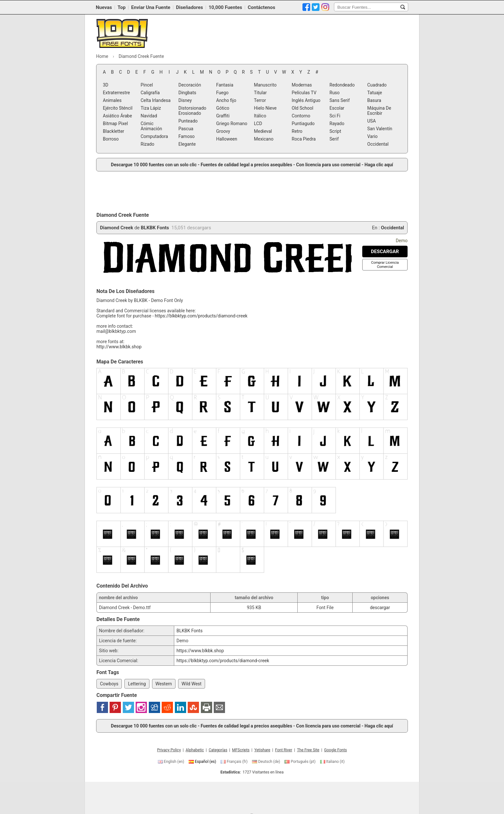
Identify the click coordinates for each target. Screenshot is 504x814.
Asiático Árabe (117, 116)
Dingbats (187, 93)
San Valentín (380, 129)
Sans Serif (340, 100)
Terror (260, 100)
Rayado (337, 123)
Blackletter (113, 131)
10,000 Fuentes (225, 7)
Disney (185, 100)
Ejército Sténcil (118, 108)
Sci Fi (335, 116)
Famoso (187, 136)
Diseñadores (189, 7)
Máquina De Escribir (379, 111)
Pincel (147, 85)
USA (372, 121)
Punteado (188, 121)
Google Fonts (335, 750)
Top (122, 7)
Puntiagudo (303, 123)
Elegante (187, 144)
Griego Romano (232, 123)
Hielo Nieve (265, 108)
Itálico (260, 116)
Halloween (227, 139)
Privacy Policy (169, 750)
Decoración (190, 85)
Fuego (223, 93)
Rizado (148, 144)
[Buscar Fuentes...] (403, 7)
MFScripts (241, 750)
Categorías (218, 750)
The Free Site (308, 750)
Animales (112, 100)
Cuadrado (377, 85)
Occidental (378, 144)
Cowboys (109, 684)
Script (335, 131)
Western (164, 684)
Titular (260, 93)
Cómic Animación (152, 126)
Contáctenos (261, 7)
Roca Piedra (304, 139)
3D (106, 85)
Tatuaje (375, 93)
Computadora (154, 136)
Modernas (302, 85)
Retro (297, 131)
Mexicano (264, 139)
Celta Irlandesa (156, 100)
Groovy (223, 131)
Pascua (186, 129)
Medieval (263, 131)
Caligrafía (150, 93)
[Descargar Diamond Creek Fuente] (385, 252)
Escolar (337, 108)
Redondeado (342, 85)
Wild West (192, 684)
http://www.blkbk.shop (119, 347)
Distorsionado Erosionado (192, 111)
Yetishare (262, 750)
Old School (303, 108)
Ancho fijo (226, 100)
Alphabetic (195, 750)
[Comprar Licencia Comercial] (385, 265)
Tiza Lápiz (151, 108)
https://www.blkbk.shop (200, 651)
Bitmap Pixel (115, 123)
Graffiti (223, 116)
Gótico (223, 108)
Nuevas (104, 7)
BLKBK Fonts (155, 228)
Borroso (111, 139)
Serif (334, 139)
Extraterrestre (116, 93)
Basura (374, 100)
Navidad (149, 116)
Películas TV (304, 93)
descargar (380, 608)
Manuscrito (265, 85)
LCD (258, 123)
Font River (284, 750)
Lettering (137, 684)
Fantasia (225, 85)
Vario (373, 136)
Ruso (335, 93)
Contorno (301, 116)
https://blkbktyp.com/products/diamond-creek (201, 316)
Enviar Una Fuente (151, 7)
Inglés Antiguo (306, 100)
